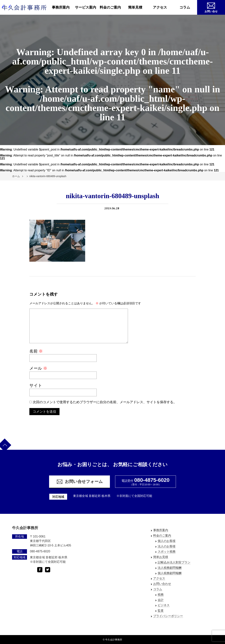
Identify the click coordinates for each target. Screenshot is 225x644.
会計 (161, 600)
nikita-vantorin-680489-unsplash (48, 176)
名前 (36, 351)
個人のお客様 (167, 541)
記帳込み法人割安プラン (174, 562)
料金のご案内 (110, 7)
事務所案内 (61, 7)
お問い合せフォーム (80, 482)
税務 (161, 595)
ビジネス (164, 605)
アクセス (160, 7)
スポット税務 (167, 552)
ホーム (16, 176)
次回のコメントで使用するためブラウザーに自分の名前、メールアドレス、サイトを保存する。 (105, 402)
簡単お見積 (161, 557)
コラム (185, 7)
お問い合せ (211, 7)
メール (38, 368)
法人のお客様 (167, 546)
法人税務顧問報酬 (170, 568)
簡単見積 (135, 7)
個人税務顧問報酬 (170, 573)
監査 (161, 611)
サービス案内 (86, 7)
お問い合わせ (162, 584)
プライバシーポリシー (168, 616)
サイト (36, 385)
